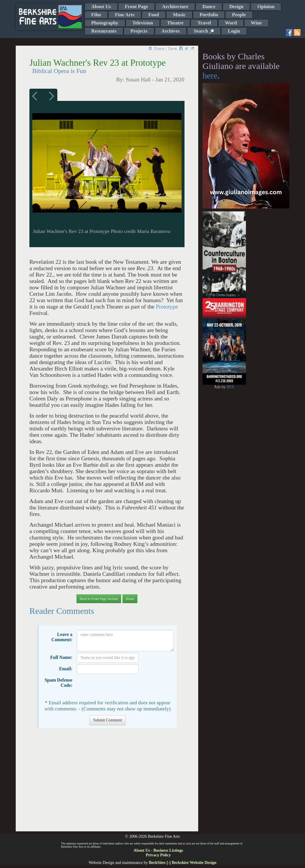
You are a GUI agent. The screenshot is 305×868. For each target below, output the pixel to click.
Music (179, 15)
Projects (139, 31)
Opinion (266, 7)
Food (154, 15)
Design (236, 7)
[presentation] (121, 687)
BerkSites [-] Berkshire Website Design (182, 863)
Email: (66, 669)
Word (231, 23)
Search (204, 31)
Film (96, 15)
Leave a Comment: (62, 637)
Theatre (175, 23)
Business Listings (168, 850)
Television (143, 23)
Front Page (136, 7)
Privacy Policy (158, 855)
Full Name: (61, 657)
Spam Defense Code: (58, 683)
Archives (171, 31)
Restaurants (104, 31)
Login (234, 31)
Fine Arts (125, 15)
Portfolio (209, 15)
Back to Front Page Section (99, 599)
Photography (105, 23)
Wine (256, 23)
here (210, 75)
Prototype (167, 307)
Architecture (175, 7)
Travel (204, 23)
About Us (101, 7)
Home (130, 599)
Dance (209, 7)
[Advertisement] (107, 783)
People (239, 15)
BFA (230, 387)
